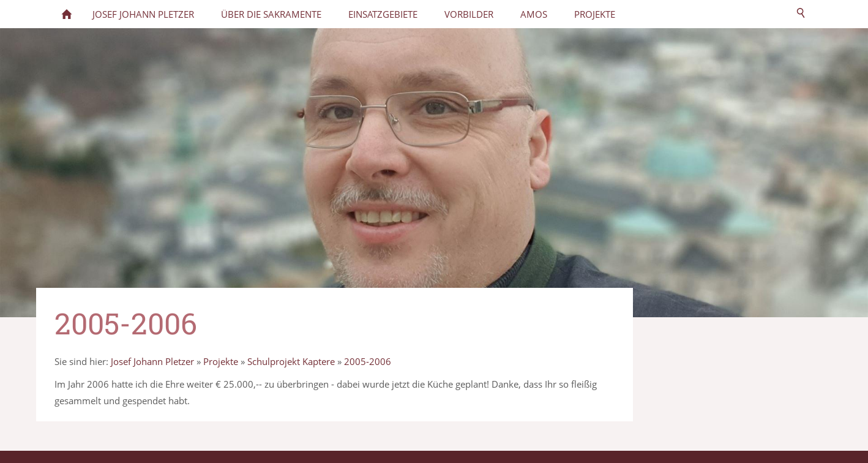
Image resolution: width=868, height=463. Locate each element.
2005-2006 (368, 361)
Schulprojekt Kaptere (291, 361)
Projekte (221, 361)
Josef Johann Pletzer (152, 361)
